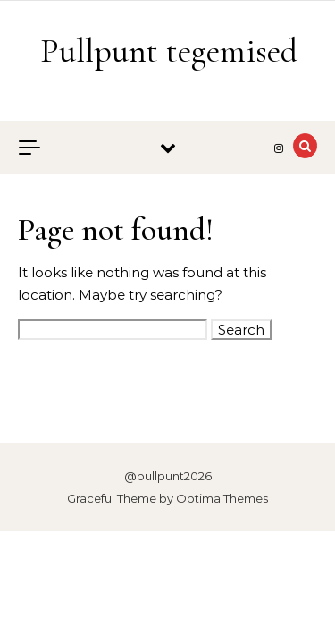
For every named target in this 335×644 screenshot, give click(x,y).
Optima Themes (222, 498)
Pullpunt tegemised (169, 51)
